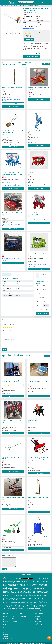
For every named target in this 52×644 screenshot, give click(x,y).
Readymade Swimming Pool (39, 605)
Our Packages (38, 616)
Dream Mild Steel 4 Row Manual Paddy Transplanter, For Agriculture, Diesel (38, 381)
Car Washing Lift (29, 602)
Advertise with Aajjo (39, 614)
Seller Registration (39, 613)
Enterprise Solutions (39, 622)
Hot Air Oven (16, 591)
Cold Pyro (26, 608)
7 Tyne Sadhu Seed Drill (35, 130)
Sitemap (5, 614)
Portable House (14, 586)
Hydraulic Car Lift (24, 585)
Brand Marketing (39, 619)
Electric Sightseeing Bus (20, 606)
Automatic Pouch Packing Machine (15, 601)
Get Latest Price (33, 12)
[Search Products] (18, 2)
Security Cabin (6, 586)
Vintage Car (33, 606)
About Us (5, 613)
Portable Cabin (27, 581)
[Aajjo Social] (40, 578)
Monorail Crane (16, 595)
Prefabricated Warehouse (19, 589)
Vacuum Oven (10, 591)
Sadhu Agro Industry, (33, 142)
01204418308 (6, 629)
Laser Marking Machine (18, 581)
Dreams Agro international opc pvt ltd (34, 31)
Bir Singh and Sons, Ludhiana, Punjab (11, 185)
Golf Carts (28, 606)
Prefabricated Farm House (23, 586)
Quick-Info (6, 621)
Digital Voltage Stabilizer (17, 594)
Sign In (42, 2)
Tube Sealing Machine (19, 582)
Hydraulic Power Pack (41, 591)
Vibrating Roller (10, 582)
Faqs (5, 624)
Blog (4, 619)
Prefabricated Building (8, 589)
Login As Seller (38, 624)
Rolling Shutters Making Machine (18, 602)
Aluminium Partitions (40, 582)
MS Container (23, 588)
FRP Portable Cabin (15, 588)
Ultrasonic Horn (40, 598)
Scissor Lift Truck (32, 585)
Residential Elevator (15, 585)
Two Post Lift (36, 602)
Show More (46, 63)
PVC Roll (6, 598)
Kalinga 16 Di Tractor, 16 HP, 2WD (12, 420)
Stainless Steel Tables (8, 584)
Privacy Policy (22, 616)
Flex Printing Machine (14, 592)
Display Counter (39, 584)
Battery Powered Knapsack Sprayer (38, 535)
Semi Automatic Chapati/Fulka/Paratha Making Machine (19, 603)
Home (2, 5)
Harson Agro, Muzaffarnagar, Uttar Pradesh (38, 219)
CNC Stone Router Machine (26, 592)
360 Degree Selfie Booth (34, 608)
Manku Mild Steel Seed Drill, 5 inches (13, 212)
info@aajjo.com (7, 634)
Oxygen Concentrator (11, 608)
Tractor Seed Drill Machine (10, 252)
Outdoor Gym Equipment (9, 606)
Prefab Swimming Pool (37, 603)
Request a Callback (32, 56)
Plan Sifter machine (32, 598)
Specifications (7, 274)
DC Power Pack (23, 591)
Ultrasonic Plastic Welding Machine (16, 599)
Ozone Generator (20, 608)
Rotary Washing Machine (37, 592)
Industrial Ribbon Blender (29, 582)
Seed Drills (15, 5)
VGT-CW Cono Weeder (9, 535)
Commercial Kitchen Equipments (21, 598)
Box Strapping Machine (18, 584)
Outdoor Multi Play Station (36, 581)
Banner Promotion (39, 618)
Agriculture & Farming (8, 5)
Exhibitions (6, 622)
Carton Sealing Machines (29, 584)
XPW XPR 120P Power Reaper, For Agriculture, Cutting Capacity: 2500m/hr (38, 458)
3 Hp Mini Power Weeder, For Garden (13, 497)
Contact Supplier (29, 39)
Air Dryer (42, 601)
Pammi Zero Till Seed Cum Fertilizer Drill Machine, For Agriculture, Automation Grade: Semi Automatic (12, 172)
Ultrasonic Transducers (29, 599)
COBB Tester (23, 595)
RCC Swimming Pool (28, 605)
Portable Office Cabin (40, 588)
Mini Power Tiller (32, 420)
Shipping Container (38, 589)
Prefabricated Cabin (30, 588)
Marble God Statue (45, 596)
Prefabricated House (29, 589)
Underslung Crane (39, 594)
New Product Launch (40, 621)
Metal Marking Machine (35, 596)
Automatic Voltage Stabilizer (28, 594)
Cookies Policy (23, 613)
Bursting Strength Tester (31, 595)
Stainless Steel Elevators (41, 585)
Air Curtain (11, 598)
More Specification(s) (29, 28)
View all (47, 355)
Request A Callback (26, 574)
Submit (5, 349)
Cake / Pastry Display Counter (14, 596)
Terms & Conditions (24, 614)
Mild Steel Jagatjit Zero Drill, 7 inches (38, 252)
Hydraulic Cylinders (31, 591)
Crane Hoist (9, 595)
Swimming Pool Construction (17, 605)
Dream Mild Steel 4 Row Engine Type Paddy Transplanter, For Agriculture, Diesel (13, 381)
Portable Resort (41, 586)
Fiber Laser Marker (25, 596)
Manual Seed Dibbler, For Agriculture (13, 87)
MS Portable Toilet (33, 586)
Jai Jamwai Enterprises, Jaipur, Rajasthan (12, 143)
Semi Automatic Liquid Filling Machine (31, 601)
